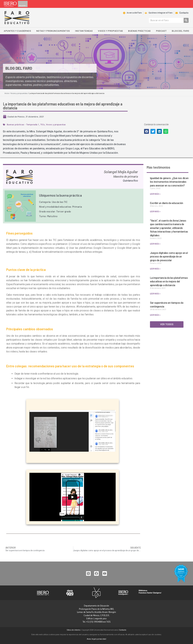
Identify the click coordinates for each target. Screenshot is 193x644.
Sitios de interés (73, 630)
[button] (146, 131)
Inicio (7, 93)
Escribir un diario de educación (167, 203)
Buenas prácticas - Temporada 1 (23, 125)
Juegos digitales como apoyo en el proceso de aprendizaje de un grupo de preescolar (169, 256)
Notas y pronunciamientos (53, 31)
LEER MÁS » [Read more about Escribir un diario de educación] (155, 212)
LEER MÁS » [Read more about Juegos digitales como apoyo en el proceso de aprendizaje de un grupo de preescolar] (155, 269)
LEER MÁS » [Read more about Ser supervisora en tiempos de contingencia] (155, 315)
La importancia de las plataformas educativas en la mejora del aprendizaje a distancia (169, 281)
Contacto (123, 630)
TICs (43, 125)
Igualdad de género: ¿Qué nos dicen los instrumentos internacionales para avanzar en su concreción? (169, 182)
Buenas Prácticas (139, 31)
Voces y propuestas (110, 31)
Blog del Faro (180, 31)
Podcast (161, 31)
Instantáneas (84, 31)
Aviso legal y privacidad (96, 639)
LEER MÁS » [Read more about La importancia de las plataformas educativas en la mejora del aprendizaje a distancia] (155, 294)
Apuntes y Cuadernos (17, 31)
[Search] (186, 20)
